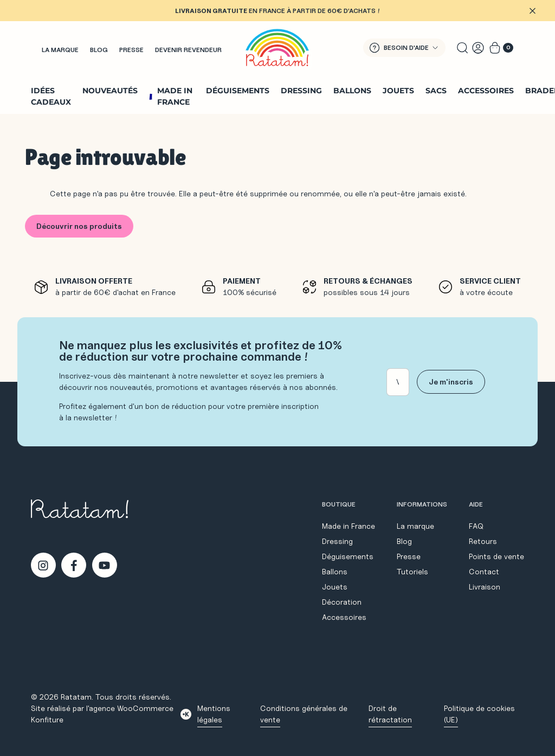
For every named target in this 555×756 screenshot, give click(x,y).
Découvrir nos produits (79, 226)
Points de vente (496, 556)
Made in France (175, 96)
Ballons (352, 91)
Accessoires (486, 91)
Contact (484, 572)
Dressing (301, 91)
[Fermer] (532, 11)
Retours (483, 541)
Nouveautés (110, 91)
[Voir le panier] (501, 48)
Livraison (485, 587)
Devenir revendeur (188, 50)
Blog (99, 50)
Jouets (398, 91)
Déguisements (238, 91)
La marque (60, 50)
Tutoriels (412, 572)
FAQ (476, 526)
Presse (131, 50)
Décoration (342, 602)
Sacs (436, 91)
